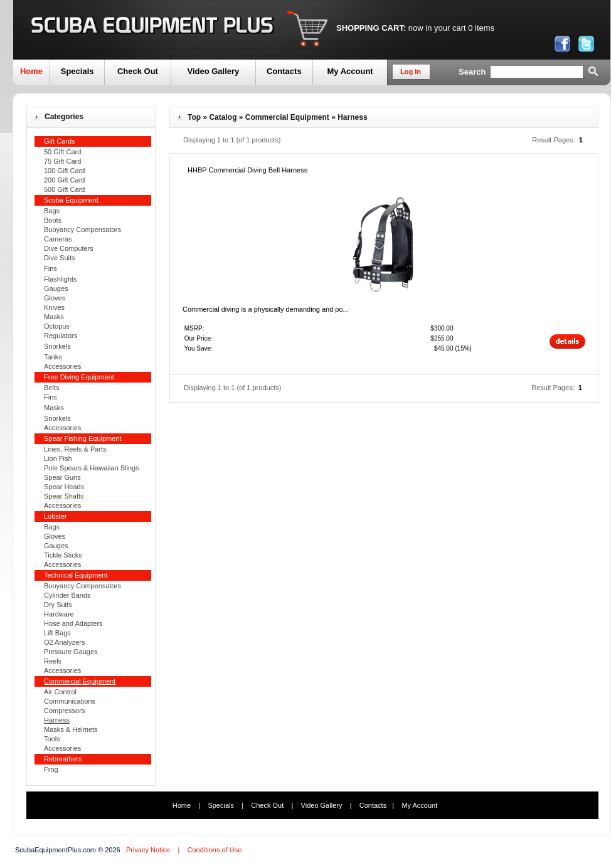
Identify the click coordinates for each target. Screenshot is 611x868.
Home (31, 71)
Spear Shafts (64, 496)
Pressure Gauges (71, 652)
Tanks (53, 357)
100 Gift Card (64, 171)
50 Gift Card (62, 152)
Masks (54, 317)
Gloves (55, 298)
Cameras (58, 239)
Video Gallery (213, 71)
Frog (51, 770)
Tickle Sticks (63, 555)
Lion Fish (58, 458)
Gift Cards (60, 141)
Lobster (56, 516)
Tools (52, 739)
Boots (53, 220)
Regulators (61, 336)
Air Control (60, 692)
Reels (53, 661)
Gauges (56, 288)
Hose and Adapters (73, 623)
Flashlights (61, 279)
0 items (481, 28)
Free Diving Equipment (79, 377)
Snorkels (57, 346)
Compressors (64, 711)
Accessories (62, 366)
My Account (350, 71)
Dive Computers (69, 248)
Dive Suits (60, 258)
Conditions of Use (214, 850)
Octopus (57, 326)
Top (194, 117)
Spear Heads (64, 487)
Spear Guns (62, 477)
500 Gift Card (64, 189)
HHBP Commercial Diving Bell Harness (247, 170)
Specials (77, 71)
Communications (70, 701)
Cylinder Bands (67, 595)
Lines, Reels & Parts (75, 449)
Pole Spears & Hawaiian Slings (92, 468)
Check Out (138, 71)
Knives (54, 307)
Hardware (59, 614)
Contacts (284, 71)
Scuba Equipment (71, 200)
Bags (52, 211)
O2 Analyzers (64, 642)
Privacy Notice (148, 850)
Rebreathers (63, 759)
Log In (411, 71)
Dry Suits (58, 605)
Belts (51, 388)
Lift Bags (57, 633)
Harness (352, 117)
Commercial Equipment (287, 117)
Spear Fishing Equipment (83, 438)
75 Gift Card (62, 161)
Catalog (223, 117)
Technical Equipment (76, 575)
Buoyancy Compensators (82, 230)
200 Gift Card (64, 180)
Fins (50, 268)
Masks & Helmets (71, 729)
